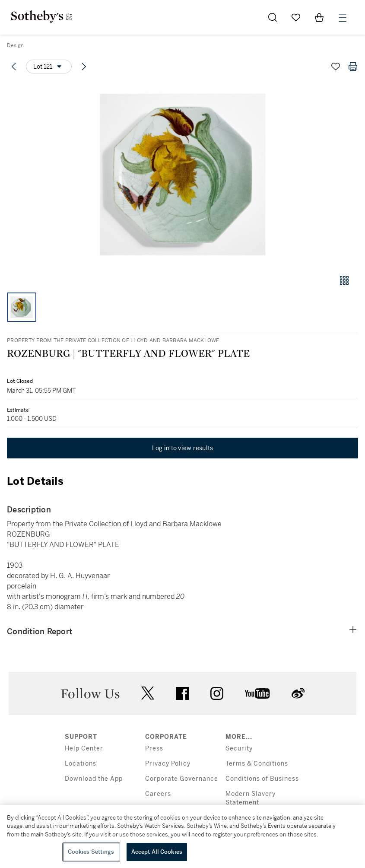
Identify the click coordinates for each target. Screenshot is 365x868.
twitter (148, 693)
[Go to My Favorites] (296, 17)
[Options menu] (49, 67)
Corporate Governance (182, 779)
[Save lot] (336, 67)
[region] (182, 836)
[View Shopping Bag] (319, 17)
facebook (182, 693)
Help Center (84, 749)
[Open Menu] (343, 18)
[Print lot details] (353, 67)
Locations (81, 764)
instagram (217, 693)
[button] (182, 174)
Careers (158, 794)
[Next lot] (84, 67)
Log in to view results (183, 448)
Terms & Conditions (257, 764)
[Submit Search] (273, 17)
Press (154, 749)
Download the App (94, 779)
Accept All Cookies (157, 852)
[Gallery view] (344, 280)
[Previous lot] (14, 67)
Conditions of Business (262, 779)
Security (239, 749)
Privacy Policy (168, 764)
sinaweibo (298, 693)
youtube (257, 693)
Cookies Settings (91, 852)
